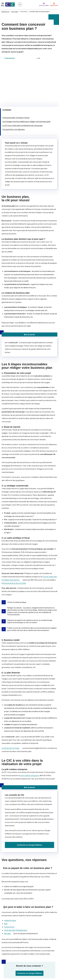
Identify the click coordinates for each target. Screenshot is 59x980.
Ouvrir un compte (44, 5)
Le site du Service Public (11, 707)
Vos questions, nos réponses (14, 89)
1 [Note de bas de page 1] (55, 737)
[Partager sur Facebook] (32, 952)
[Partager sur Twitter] (27, 952)
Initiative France (10, 880)
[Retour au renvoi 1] (53, 969)
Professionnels (5, 12)
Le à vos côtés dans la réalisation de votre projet (23, 85)
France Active (9, 886)
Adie (6, 883)
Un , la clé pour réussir (16, 77)
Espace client (54, 5)
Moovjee (7, 893)
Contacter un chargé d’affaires (29, 804)
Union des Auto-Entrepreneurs (16, 889)
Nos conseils (15, 12)
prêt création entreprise (30, 735)
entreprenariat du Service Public (14, 542)
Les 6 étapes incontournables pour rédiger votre (26, 81)
